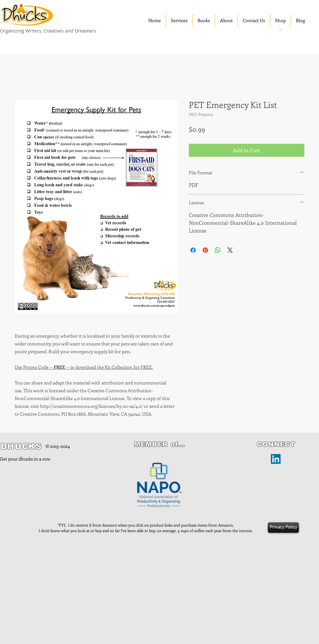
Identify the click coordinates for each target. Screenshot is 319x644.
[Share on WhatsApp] (218, 250)
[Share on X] (230, 250)
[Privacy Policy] (283, 528)
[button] (280, 29)
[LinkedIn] (276, 459)
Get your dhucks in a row (25, 459)
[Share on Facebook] (193, 250)
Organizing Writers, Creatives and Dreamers (48, 31)
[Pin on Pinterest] (205, 250)
